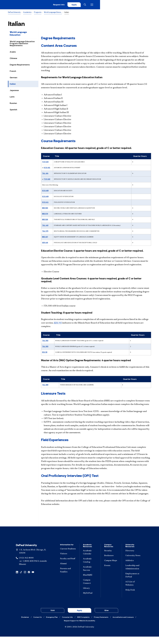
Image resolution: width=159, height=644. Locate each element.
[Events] (111, 573)
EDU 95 (58, 324)
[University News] (133, 563)
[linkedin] (17, 579)
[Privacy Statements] (101, 625)
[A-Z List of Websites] (133, 591)
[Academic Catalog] (90, 568)
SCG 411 (45, 203)
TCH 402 (47, 180)
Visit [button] (53, 618)
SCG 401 (47, 168)
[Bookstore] (111, 563)
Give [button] (106, 618)
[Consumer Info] (67, 625)
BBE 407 (45, 237)
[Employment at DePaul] (133, 583)
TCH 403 (45, 162)
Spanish (13, 110)
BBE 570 (45, 214)
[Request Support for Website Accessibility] (79, 628)
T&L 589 (45, 385)
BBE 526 (45, 220)
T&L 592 (45, 341)
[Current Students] (68, 556)
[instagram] (25, 579)
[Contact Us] (38, 625)
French (13, 72)
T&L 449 (45, 226)
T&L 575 (45, 232)
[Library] (90, 596)
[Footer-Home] (79, 541)
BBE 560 (45, 209)
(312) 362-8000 (26, 565)
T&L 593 (45, 347)
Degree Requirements (20, 65)
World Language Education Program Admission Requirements (22, 44)
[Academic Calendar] (90, 560)
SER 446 (45, 243)
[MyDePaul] (90, 601)
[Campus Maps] (111, 568)
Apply (131, 5)
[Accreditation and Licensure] (123, 625)
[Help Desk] (133, 597)
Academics (27, 13)
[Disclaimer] (25, 625)
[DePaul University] (25, 5)
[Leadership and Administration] (133, 575)
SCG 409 (45, 197)
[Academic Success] (90, 576)
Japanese (14, 91)
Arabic (13, 53)
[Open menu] (149, 5)
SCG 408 (45, 191)
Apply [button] (79, 618)
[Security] (111, 558)
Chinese (13, 59)
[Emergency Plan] (52, 625)
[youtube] (33, 579)
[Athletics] (133, 568)
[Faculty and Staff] (68, 566)
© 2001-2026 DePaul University (79, 634)
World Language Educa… (53, 13)
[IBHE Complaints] (83, 625)
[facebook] (29, 579)
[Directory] (133, 558)
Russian (13, 104)
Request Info (115, 5)
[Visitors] (68, 561)
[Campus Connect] (90, 589)
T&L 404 (45, 174)
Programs (38, 13)
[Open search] (142, 5)
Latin (12, 97)
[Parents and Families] (68, 578)
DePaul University (14, 13)
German (13, 78)
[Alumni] (68, 571)
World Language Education (18, 34)
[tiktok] (21, 579)
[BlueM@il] (90, 583)
